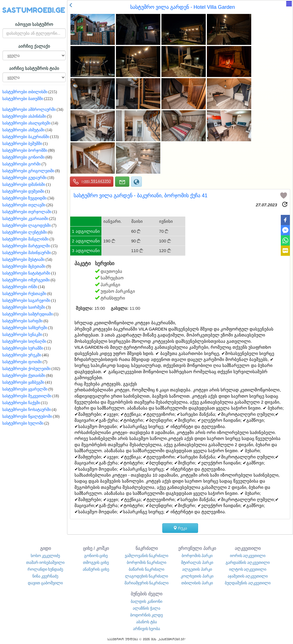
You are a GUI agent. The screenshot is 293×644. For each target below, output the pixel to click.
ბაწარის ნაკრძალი (146, 569)
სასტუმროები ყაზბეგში (23, 382)
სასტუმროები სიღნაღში (24, 341)
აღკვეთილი (248, 548)
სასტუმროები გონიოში (23, 157)
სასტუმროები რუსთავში (24, 294)
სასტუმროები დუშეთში (23, 191)
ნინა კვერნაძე (45, 576)
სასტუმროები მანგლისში (25, 239)
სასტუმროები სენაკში (22, 335)
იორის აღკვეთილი (248, 556)
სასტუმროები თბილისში (25, 92)
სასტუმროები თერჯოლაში (27, 212)
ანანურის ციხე (96, 569)
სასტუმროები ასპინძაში (24, 116)
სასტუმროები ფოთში (22, 362)
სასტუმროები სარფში (22, 321)
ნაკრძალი (147, 548)
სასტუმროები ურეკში (22, 355)
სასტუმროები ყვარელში (25, 389)
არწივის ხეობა (147, 629)
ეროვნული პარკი (197, 548)
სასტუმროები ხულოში (23, 423)
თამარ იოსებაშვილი (45, 562)
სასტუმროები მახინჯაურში (27, 253)
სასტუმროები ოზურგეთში (26, 280)
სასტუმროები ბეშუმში (22, 144)
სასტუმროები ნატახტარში (26, 273)
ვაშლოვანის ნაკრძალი (147, 556)
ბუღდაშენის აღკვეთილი (248, 583)
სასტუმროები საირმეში (24, 307)
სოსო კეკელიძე (45, 556)
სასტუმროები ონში (20, 287)
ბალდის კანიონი (146, 601)
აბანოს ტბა (146, 622)
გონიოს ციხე (96, 556)
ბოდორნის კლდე (147, 615)
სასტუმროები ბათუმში (23, 99)
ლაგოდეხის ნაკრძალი (147, 576)
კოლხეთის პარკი (197, 576)
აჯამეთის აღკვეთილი (248, 576)
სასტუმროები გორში (21, 164)
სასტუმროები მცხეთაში (24, 266)
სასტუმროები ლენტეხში (25, 232)
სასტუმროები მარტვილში (26, 246)
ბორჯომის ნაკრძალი (146, 562)
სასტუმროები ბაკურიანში (26, 137)
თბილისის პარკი (197, 583)
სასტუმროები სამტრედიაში (28, 314)
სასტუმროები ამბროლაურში (29, 110)
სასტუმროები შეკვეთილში (27, 396)
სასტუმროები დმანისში (24, 185)
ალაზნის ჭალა (146, 608)
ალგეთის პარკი (197, 569)
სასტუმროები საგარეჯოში (26, 301)
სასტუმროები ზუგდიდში (24, 198)
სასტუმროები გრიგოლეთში (28, 171)
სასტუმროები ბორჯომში (25, 150)
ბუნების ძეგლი (146, 594)
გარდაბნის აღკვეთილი (248, 562)
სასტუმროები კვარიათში (25, 219)
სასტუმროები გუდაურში (24, 178)
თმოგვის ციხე (96, 562)
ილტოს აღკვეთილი (248, 569)
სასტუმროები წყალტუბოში (27, 416)
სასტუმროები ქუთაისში (24, 376)
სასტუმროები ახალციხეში (26, 123)
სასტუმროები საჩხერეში (25, 328)
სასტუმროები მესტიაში (23, 260)
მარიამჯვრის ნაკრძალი (147, 583)
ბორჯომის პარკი (197, 556)
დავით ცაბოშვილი (45, 583)
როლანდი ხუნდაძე (45, 569)
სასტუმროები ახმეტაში (23, 130)
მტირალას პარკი (197, 562)
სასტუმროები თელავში (24, 205)
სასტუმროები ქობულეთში (26, 369)
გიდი (45, 548)
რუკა (180, 528)
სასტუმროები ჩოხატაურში (27, 410)
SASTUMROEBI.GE (34, 10)
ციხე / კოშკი (96, 548)
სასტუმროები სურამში (23, 348)
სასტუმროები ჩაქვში (21, 403)
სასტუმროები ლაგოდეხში (27, 226)
